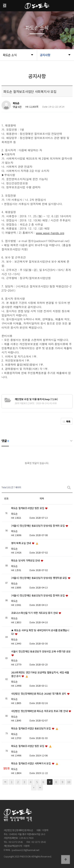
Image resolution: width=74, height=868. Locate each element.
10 (69, 782)
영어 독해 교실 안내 (21, 543)
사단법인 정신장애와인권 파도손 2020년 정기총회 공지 (39, 694)
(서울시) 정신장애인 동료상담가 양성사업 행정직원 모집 (39, 578)
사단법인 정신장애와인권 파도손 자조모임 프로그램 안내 (40, 711)
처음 (5, 782)
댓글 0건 (17, 107)
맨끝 (40, 788)
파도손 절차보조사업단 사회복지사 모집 (31, 764)
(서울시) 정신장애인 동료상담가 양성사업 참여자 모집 (38, 526)
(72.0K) (36, 399)
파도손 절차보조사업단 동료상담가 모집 (31, 729)
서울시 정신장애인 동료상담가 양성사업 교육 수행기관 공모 (41, 651)
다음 (34, 788)
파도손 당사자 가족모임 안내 (26, 561)
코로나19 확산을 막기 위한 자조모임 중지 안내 (35, 613)
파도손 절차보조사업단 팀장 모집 (28, 508)
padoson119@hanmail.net (26, 850)
